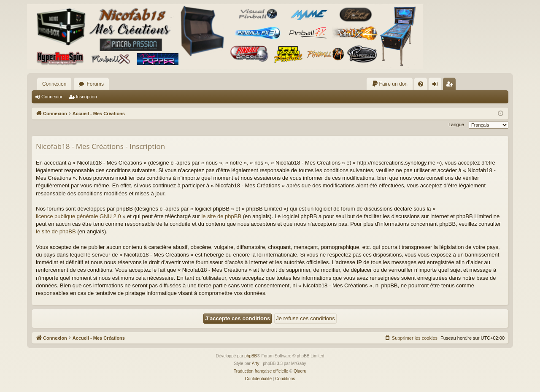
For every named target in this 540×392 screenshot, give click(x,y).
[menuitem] (390, 84)
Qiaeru (300, 371)
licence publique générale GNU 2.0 (78, 216)
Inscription (86, 97)
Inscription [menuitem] (451, 86)
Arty (256, 364)
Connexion (54, 84)
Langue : (458, 124)
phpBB (251, 356)
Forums (95, 84)
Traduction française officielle (261, 371)
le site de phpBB (221, 216)
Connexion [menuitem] (437, 86)
